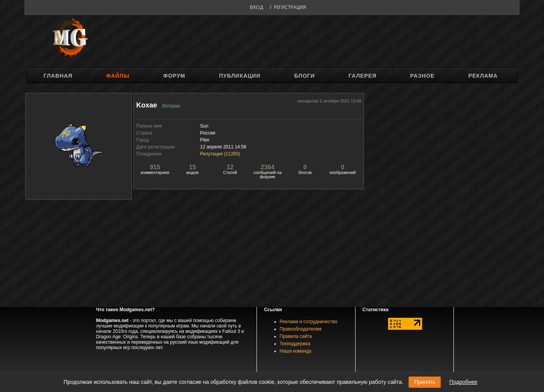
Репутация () (220, 154)
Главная (58, 76)
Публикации (240, 76)
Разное (422, 76)
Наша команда (296, 351)
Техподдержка (295, 344)
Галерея (363, 76)
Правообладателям (301, 329)
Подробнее (463, 382)
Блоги (304, 76)
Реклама (483, 76)
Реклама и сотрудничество (309, 322)
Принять (425, 382)
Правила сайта (296, 336)
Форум (174, 76)
